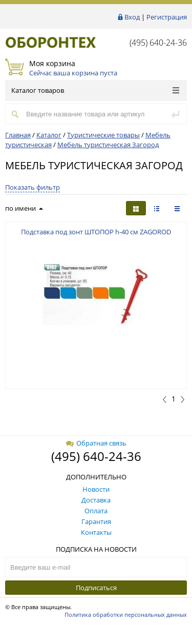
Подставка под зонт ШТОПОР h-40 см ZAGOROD (96, 232)
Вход (132, 17)
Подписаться (96, 588)
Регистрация (167, 17)
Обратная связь (96, 443)
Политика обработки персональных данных (126, 615)
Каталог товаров (95, 90)
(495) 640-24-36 (158, 43)
